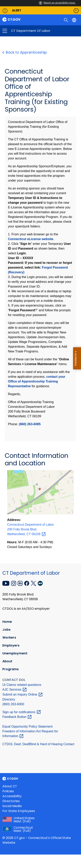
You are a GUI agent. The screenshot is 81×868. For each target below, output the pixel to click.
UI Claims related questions (22, 685)
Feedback (17, 717)
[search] (66, 20)
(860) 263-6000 (13, 704)
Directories (11, 801)
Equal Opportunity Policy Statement (27, 726)
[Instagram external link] (14, 583)
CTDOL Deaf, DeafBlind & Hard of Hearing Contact (38, 744)
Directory (9, 699)
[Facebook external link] (27, 583)
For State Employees (19, 811)
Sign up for (22, 712)
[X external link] (34, 583)
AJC (15, 690)
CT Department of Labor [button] (23, 31)
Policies (8, 791)
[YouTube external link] (6, 583)
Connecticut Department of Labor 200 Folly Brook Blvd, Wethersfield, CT (31, 529)
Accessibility (12, 796)
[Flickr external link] (40, 583)
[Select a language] (75, 20)
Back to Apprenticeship (26, 52)
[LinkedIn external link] (21, 583)
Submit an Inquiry (23, 694)
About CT (10, 786)
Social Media (12, 806)
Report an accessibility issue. (57, 3)
